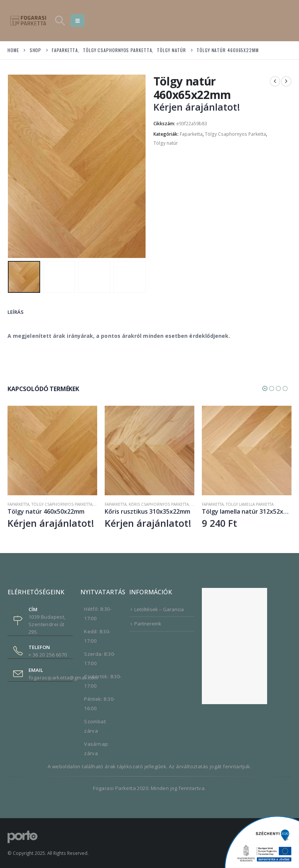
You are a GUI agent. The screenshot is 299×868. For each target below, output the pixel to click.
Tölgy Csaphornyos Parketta (235, 134)
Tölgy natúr (166, 143)
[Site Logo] (28, 20)
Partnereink (148, 623)
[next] (286, 81)
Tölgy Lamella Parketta (250, 504)
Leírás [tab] (16, 312)
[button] (60, 21)
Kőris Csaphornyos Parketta (159, 504)
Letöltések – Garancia (159, 609)
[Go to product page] (52, 450)
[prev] (275, 81)
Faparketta (191, 134)
